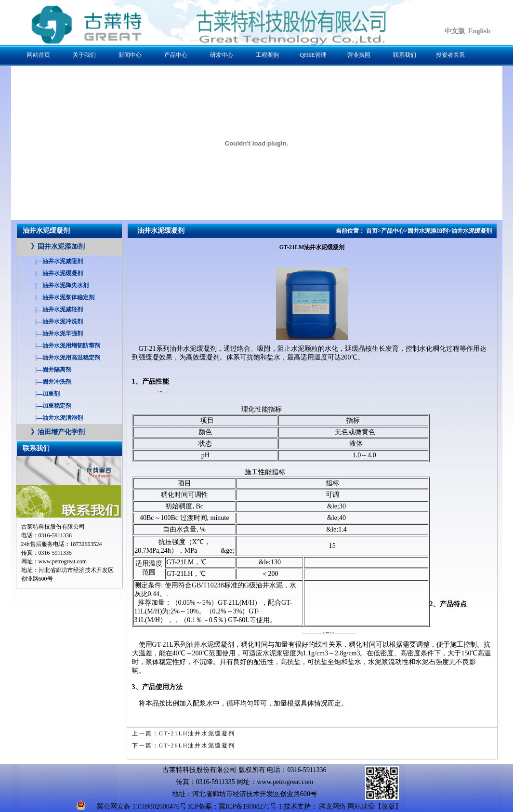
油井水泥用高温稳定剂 (68, 358)
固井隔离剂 (54, 370)
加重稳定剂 (54, 406)
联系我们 (405, 55)
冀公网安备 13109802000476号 (142, 806)
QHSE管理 (313, 55)
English (479, 31)
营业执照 (359, 55)
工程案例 (267, 55)
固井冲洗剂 (54, 382)
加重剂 (48, 394)
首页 (372, 231)
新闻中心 (130, 55)
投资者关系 (450, 55)
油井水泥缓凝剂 (59, 273)
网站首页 (39, 55)
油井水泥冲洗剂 (59, 321)
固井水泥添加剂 (58, 246)
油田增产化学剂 (58, 432)
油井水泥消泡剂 (59, 418)
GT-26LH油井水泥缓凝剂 (197, 745)
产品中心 (176, 55)
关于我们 (84, 55)
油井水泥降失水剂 (62, 285)
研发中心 (222, 55)
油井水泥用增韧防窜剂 (68, 346)
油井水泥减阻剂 (59, 261)
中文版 (455, 31)
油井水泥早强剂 (59, 333)
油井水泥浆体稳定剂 (65, 297)
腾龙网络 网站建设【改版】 (360, 806)
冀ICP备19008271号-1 (250, 806)
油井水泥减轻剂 (59, 309)
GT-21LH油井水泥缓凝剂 (197, 733)
